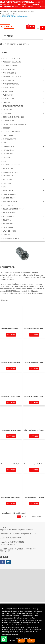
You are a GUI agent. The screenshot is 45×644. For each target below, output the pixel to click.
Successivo (37, 517)
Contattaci (23, 12)
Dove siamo (12, 12)
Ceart (3, 12)
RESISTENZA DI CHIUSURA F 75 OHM (11, 329)
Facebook (2, 562)
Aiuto (31, 12)
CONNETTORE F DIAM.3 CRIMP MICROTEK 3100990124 (34, 396)
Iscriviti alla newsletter (8, 14)
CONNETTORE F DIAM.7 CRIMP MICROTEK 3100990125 (11, 430)
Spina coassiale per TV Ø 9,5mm (34, 430)
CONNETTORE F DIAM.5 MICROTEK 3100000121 (11, 363)
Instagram (9, 562)
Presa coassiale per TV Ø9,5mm (11, 464)
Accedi (31, 641)
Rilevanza (4, 300)
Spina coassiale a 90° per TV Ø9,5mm (11, 498)
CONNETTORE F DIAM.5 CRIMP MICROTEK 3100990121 (11, 396)
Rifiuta (21, 641)
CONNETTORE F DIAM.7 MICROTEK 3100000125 (34, 363)
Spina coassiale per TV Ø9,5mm (34, 464)
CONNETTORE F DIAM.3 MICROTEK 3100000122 (34, 329)
